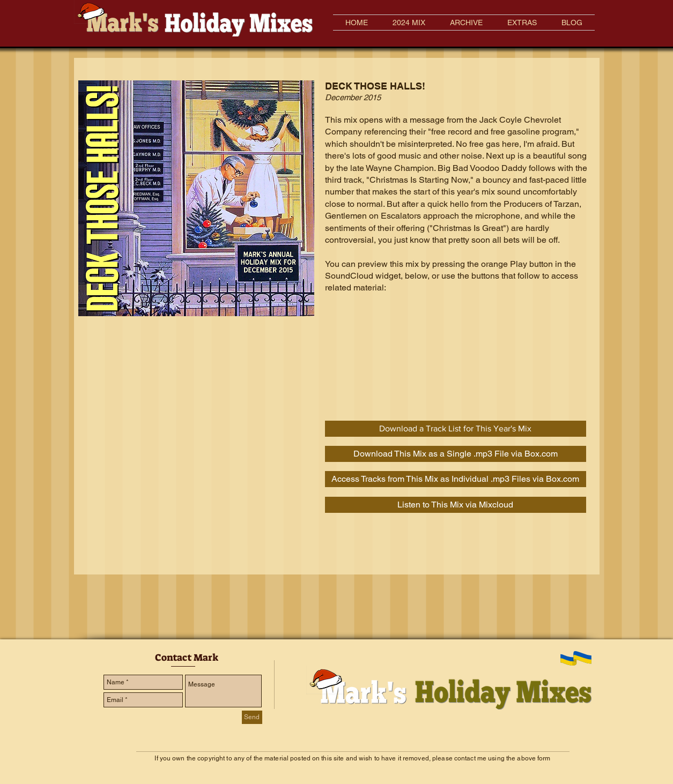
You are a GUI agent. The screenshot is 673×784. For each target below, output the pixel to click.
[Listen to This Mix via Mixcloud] (456, 505)
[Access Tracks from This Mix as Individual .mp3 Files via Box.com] (456, 479)
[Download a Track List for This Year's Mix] (456, 429)
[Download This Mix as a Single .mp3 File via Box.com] (456, 454)
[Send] (252, 717)
